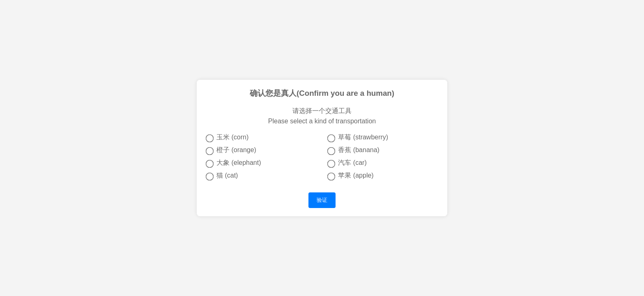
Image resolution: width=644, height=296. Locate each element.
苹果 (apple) (351, 176)
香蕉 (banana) (353, 150)
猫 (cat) (222, 176)
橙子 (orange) (231, 150)
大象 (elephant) (233, 163)
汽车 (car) (347, 163)
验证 (322, 200)
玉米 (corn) (227, 138)
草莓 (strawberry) (358, 138)
